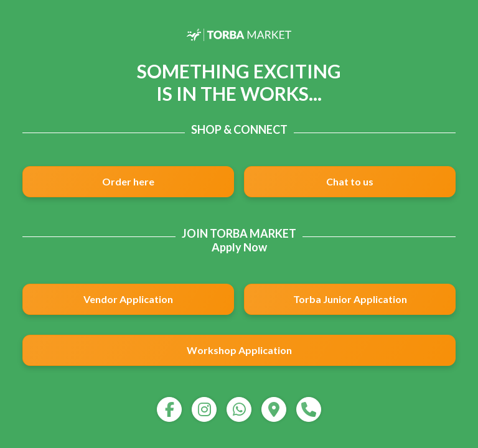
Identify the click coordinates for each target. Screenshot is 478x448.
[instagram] (204, 409)
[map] (274, 409)
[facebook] (169, 409)
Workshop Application (239, 350)
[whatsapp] (239, 409)
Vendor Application (128, 299)
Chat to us (350, 181)
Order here (128, 181)
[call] (309, 409)
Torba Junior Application (350, 299)
